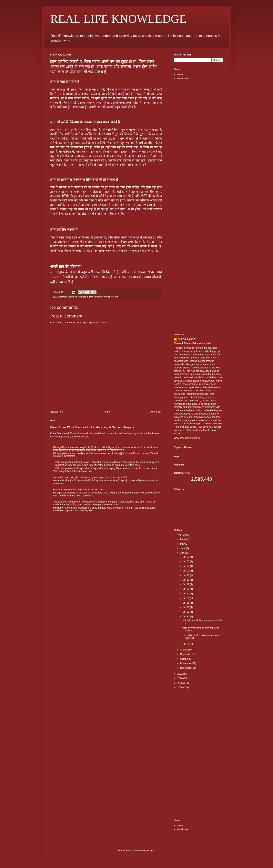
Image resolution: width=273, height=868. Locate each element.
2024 (180, 678)
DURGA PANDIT (187, 339)
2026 (180, 688)
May (183, 544)
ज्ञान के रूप (99, 297)
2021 (180, 535)
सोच (116, 297)
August (184, 650)
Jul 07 (186, 566)
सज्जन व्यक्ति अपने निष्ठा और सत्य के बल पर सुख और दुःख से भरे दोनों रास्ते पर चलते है (90, 477)
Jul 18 (186, 584)
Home (107, 412)
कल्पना (71, 297)
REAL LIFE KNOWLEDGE (118, 19)
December (186, 668)
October (185, 659)
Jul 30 (186, 617)
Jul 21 (186, 589)
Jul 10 (186, 575)
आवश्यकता (63, 297)
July (183, 553)
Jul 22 (186, 594)
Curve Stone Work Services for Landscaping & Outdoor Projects (92, 427)
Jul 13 (186, 580)
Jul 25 (186, 603)
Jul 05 (186, 561)
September (186, 654)
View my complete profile (187, 438)
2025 (180, 683)
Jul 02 (186, 557)
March (184, 539)
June (183, 548)
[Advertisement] (198, 145)
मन (112, 297)
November (186, 663)
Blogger (151, 851)
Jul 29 (186, 612)
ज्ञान (80, 297)
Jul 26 (186, 607)
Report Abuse (183, 447)
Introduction (183, 79)
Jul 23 (186, 598)
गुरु (76, 297)
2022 (180, 674)
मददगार (107, 297)
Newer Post (57, 412)
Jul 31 (186, 644)
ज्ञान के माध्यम (88, 297)
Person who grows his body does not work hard (78, 490)
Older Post (155, 412)
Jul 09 (186, 571)
